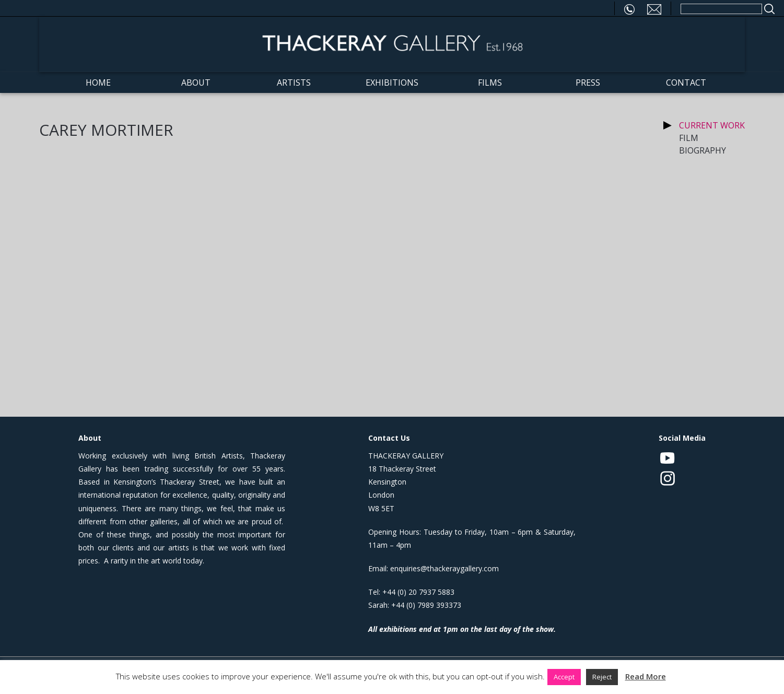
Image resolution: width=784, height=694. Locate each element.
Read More (646, 676)
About (196, 83)
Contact (686, 83)
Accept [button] (564, 677)
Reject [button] (602, 677)
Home (98, 83)
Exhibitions (392, 83)
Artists (294, 83)
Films (490, 83)
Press (588, 83)
